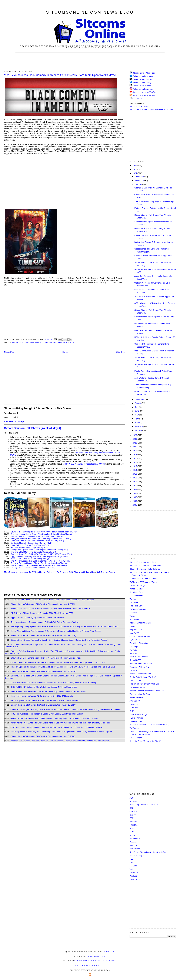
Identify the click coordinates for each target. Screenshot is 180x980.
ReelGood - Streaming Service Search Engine (149, 852)
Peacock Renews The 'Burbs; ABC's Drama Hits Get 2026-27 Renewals (42, 696)
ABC (132, 798)
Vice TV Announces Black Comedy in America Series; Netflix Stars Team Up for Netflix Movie (60, 75)
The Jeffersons (61, 343)
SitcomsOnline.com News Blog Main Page (95, 961)
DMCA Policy (98, 966)
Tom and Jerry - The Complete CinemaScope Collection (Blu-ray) (39, 565)
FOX (132, 818)
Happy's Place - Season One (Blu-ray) (27, 545)
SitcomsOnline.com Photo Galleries (145, 569)
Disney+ (133, 815)
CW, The (133, 811)
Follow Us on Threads (142, 86)
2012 (135, 478)
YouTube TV (135, 879)
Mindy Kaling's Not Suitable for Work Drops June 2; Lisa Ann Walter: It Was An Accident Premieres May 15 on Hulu (60, 723)
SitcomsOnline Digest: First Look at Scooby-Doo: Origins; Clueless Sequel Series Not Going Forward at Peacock (60, 640)
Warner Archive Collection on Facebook (147, 691)
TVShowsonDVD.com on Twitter (143, 582)
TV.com (133, 626)
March (138, 423)
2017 (135, 458)
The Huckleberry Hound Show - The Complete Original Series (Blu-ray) (41, 534)
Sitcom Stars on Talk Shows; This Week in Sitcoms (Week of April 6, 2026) (43, 736)
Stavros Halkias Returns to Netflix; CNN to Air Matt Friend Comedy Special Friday (46, 658)
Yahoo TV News (136, 589)
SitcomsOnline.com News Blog (90, 12)
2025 (135, 169)
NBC (132, 832)
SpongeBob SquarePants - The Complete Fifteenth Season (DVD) (39, 550)
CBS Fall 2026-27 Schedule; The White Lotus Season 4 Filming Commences (44, 687)
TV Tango (134, 647)
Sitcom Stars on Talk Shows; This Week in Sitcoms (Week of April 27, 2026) (44, 636)
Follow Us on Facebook (143, 76)
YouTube (133, 876)
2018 (135, 454)
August (138, 403)
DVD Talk (134, 708)
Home (65, 352)
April (137, 419)
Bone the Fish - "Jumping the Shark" (145, 741)
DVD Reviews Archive (106, 572)
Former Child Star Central (141, 664)
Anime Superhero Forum (140, 674)
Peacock (133, 842)
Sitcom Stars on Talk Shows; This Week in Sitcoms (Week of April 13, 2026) (44, 705)
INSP (132, 711)
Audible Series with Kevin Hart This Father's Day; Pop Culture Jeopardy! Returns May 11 (49, 691)
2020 (135, 447)
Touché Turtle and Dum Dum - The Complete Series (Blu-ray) (37, 536)
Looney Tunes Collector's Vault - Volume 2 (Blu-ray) (33, 568)
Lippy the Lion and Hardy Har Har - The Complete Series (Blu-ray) (39, 556)
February (139, 426)
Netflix (20, 343)
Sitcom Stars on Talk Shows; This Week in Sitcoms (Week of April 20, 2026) (44, 671)
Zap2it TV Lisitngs (137, 586)
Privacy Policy (83, 966)
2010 (135, 486)
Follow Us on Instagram (143, 89)
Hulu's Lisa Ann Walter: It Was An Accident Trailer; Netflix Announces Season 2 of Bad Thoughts (52, 600)
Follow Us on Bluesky (142, 83)
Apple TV (134, 801)
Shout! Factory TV (137, 856)
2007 (135, 497)
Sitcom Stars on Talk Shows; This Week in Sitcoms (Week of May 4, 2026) (43, 604)
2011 (135, 482)
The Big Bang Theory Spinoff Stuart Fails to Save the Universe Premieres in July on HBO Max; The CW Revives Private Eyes (65, 627)
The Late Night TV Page (140, 694)
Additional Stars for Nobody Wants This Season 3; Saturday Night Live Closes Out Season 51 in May (54, 718)
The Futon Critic (136, 606)
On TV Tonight (136, 738)
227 (13, 343)
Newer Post (9, 352)
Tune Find (134, 704)
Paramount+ (135, 839)
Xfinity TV (134, 872)
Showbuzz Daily (136, 592)
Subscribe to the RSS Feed (144, 95)
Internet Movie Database (140, 623)
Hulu (132, 828)
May (137, 415)
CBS (132, 808)
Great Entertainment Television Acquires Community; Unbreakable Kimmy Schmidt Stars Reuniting (53, 683)
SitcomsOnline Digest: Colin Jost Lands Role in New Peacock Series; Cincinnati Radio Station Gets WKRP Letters (60, 741)
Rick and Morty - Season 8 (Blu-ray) (26, 547)
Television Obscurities (139, 643)
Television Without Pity (139, 667)
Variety (133, 616)
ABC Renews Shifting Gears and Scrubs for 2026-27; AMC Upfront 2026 (42, 613)
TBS (131, 859)
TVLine (133, 599)
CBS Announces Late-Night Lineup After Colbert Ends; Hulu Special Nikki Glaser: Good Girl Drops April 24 (57, 727)
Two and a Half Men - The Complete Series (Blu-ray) (33, 552)
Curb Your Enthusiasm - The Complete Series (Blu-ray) (34, 541)
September (140, 399)
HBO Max (134, 825)
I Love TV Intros (136, 718)
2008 (135, 493)
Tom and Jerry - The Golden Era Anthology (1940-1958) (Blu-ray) (39, 554)
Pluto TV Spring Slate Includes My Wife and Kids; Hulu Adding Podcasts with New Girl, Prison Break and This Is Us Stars (63, 667)
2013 (135, 474)
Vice (72, 343)
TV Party (133, 670)
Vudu (132, 869)
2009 (135, 489)
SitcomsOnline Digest (139, 106)
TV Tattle (133, 650)
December (140, 177)
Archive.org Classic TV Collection (144, 805)
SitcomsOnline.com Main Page (143, 562)
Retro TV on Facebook (139, 657)
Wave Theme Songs (138, 714)
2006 (135, 501)
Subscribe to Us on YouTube (145, 92)
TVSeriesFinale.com (138, 609)
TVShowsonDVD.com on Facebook (145, 579)
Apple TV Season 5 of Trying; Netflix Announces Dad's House (37, 618)
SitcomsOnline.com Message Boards (145, 566)
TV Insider (134, 602)
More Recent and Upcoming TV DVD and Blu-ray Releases (30, 572)
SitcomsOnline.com (95, 956)
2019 (135, 451)
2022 (135, 439)
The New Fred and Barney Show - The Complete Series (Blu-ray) (39, 563)
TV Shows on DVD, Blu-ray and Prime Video (76, 572)
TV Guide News (136, 596)
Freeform (134, 822)
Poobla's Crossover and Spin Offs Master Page (150, 725)
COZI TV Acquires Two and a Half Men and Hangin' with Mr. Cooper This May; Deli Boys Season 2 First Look (58, 662)
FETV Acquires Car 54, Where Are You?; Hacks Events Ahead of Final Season (45, 700)
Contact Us (136, 99)
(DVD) (61, 541)
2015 (135, 466)
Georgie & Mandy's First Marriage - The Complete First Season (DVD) (41, 539)
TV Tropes (134, 728)
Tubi (131, 862)
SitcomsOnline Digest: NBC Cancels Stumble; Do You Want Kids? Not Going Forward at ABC (51, 609)
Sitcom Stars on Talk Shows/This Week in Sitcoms (151, 109)
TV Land (133, 866)
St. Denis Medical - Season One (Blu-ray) (29, 543)
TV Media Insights (137, 687)
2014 (135, 470)
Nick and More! (136, 681)
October (139, 184)
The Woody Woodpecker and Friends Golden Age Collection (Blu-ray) (41, 561)
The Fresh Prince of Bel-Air (38, 343)
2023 (135, 435)
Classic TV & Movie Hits (140, 636)
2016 (135, 462)
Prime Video (135, 849)
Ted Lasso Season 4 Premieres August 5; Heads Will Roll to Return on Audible (45, 622)
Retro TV (133, 653)
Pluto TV (133, 845)
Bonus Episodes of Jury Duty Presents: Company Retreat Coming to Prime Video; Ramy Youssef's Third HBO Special (62, 732)
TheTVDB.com (136, 721)
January (139, 430)
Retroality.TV (135, 660)
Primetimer (134, 619)
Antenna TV (135, 701)
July (137, 407)
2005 (135, 505)
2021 (135, 443)
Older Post (121, 352)
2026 (135, 165)
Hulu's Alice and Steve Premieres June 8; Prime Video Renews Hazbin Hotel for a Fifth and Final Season (56, 631)
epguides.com (136, 630)
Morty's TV (134, 633)
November (140, 180)
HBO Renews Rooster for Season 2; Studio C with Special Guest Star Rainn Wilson (47, 714)
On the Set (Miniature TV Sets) (143, 677)
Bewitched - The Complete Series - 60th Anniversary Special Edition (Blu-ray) (44, 532)
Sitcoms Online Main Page (142, 73)
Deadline (133, 613)
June (137, 411)
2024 (135, 173)
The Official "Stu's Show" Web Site (144, 684)
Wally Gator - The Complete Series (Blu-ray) (30, 559)
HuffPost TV (135, 640)
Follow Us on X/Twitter (142, 79)
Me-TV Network (136, 697)
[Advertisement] (90, 61)
